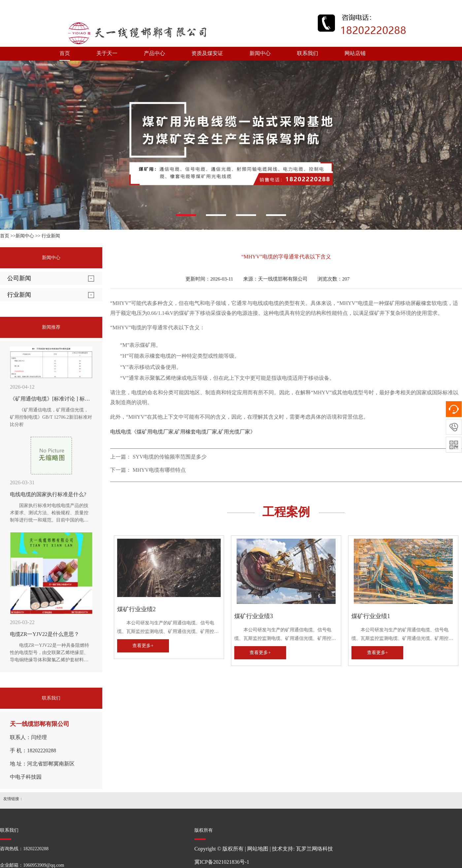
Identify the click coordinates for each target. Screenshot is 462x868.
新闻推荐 (51, 327)
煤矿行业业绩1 (371, 616)
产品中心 (154, 53)
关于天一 (107, 53)
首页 (65, 53)
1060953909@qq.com (44, 865)
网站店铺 (355, 53)
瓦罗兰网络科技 (314, 849)
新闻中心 (260, 53)
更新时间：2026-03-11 (209, 279)
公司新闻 (19, 278)
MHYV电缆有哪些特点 (159, 470)
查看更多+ (143, 646)
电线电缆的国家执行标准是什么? (48, 494)
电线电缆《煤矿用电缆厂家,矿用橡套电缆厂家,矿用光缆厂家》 (183, 432)
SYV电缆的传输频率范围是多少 (170, 457)
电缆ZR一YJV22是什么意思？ (45, 634)
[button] (186, 215)
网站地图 (258, 849)
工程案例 (286, 512)
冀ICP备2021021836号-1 (222, 862)
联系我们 (308, 53)
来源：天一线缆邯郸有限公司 (275, 279)
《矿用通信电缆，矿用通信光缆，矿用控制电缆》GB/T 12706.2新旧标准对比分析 (51, 417)
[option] (231, 145)
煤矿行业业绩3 (254, 616)
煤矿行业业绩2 (136, 609)
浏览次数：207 (334, 279)
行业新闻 (51, 236)
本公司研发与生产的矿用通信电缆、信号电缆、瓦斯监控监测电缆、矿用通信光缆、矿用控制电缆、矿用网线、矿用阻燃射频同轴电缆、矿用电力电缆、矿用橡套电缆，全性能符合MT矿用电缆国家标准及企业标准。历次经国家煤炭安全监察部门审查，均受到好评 (168, 628)
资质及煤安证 (207, 53)
